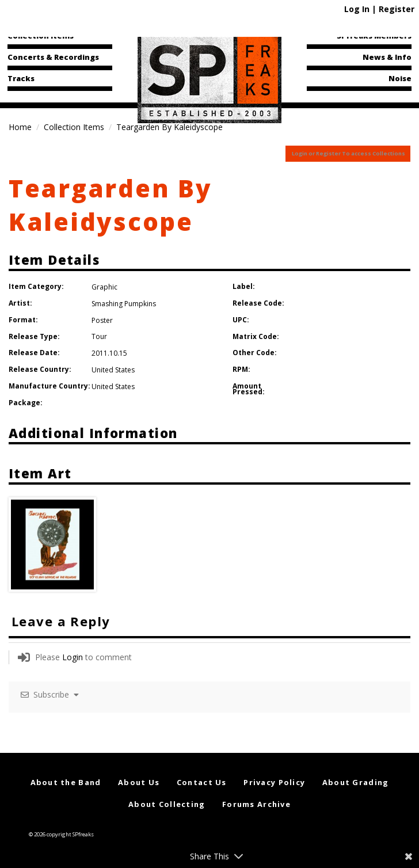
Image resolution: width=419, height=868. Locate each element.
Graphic (104, 287)
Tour (99, 336)
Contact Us (202, 782)
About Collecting (167, 804)
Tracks (21, 78)
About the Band (66, 782)
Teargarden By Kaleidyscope (111, 205)
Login (73, 657)
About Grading (356, 782)
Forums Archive (256, 804)
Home (20, 127)
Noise (400, 78)
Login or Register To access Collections (348, 153)
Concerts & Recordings (53, 57)
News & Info (387, 57)
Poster (102, 320)
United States (113, 370)
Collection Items (41, 36)
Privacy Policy (274, 782)
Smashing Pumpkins (124, 304)
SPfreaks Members (374, 36)
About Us (139, 782)
